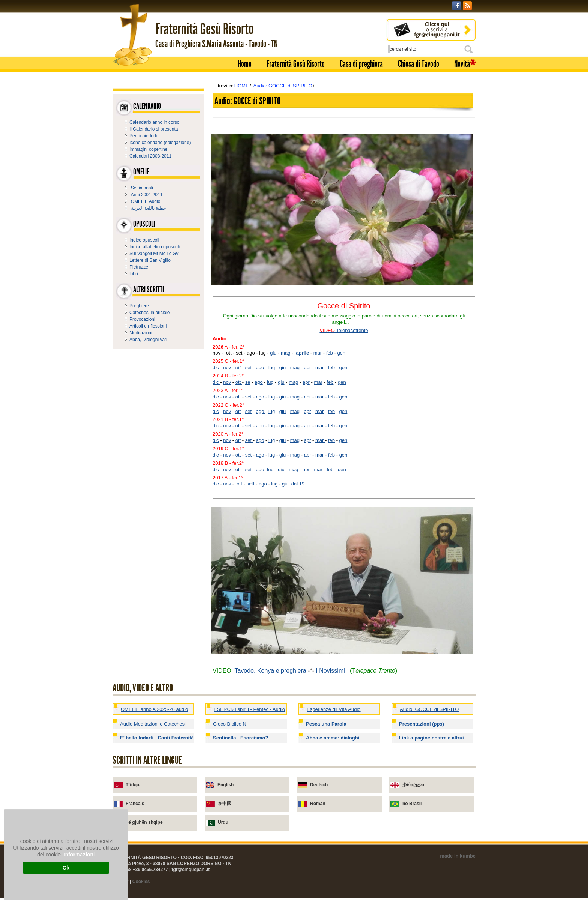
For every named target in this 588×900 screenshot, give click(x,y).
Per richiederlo (144, 136)
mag (286, 353)
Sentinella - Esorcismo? (241, 738)
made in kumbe (458, 856)
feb (330, 353)
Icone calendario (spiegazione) (160, 143)
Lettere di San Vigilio (150, 260)
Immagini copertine (148, 149)
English (226, 785)
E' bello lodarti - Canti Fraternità (157, 738)
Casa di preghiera (361, 64)
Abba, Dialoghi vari (148, 340)
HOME (242, 86)
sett (250, 484)
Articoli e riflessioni (148, 326)
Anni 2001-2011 (147, 195)
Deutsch (319, 785)
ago (261, 367)
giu (273, 353)
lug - (273, 367)
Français (135, 804)
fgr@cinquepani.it (191, 870)
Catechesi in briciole (149, 313)
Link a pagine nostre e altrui (431, 738)
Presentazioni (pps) (421, 724)
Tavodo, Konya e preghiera (270, 671)
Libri (134, 274)
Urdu (223, 822)
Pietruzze (139, 267)
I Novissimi (330, 671)
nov (227, 367)
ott (239, 367)
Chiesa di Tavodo (418, 64)
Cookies (141, 882)
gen (341, 353)
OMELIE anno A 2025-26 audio (154, 709)
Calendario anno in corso (154, 122)
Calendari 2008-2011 (150, 156)
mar (318, 353)
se (248, 382)
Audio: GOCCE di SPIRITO (283, 86)
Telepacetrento (352, 330)
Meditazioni (141, 333)
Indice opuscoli (144, 240)
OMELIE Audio (146, 201)
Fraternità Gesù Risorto (296, 64)
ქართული (413, 785)
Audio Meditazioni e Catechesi (153, 724)
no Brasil (412, 804)
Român (318, 804)
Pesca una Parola (326, 724)
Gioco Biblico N (230, 724)
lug (270, 382)
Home (245, 64)
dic (216, 367)
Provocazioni (142, 319)
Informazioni (79, 855)
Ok (66, 868)
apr (308, 367)
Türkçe (133, 785)
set (248, 367)
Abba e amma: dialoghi (333, 738)
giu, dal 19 (293, 484)
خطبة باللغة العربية (148, 208)
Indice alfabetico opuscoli (154, 247)
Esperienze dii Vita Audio (334, 709)
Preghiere (139, 306)
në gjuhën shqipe (144, 822)
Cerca (470, 49)
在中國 (225, 804)
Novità (462, 64)
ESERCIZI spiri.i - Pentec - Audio (249, 709)
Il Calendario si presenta (154, 129)
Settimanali (142, 188)
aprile (303, 353)
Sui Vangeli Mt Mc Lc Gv (154, 254)
